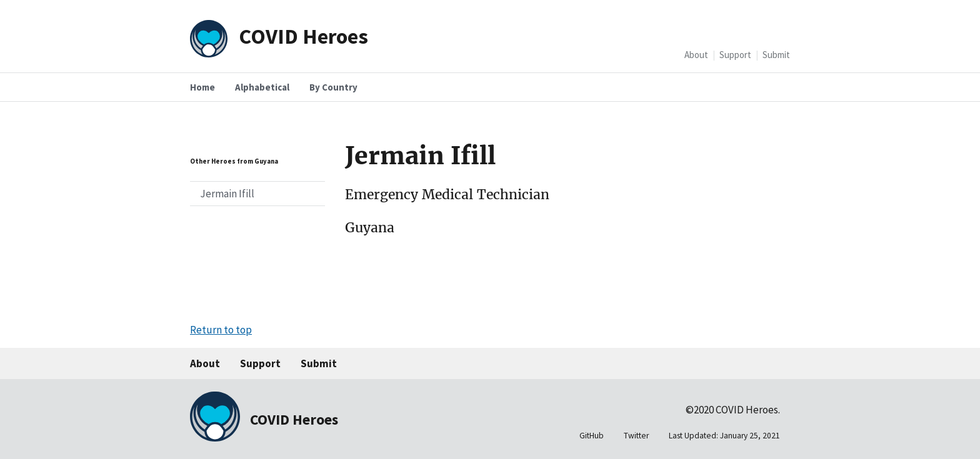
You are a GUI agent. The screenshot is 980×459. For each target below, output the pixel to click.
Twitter (636, 436)
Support (735, 55)
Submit (776, 55)
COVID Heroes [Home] (303, 36)
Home (202, 87)
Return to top (221, 330)
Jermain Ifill (227, 194)
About (696, 55)
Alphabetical (262, 87)
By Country (333, 87)
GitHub (592, 436)
